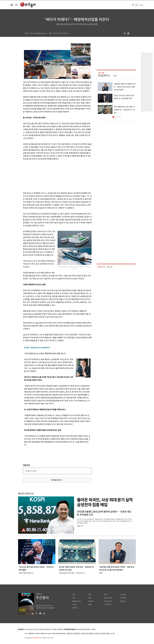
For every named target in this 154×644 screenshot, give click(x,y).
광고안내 (123, 601)
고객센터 (54, 630)
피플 (90, 605)
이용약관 (60, 630)
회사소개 (27, 630)
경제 (90, 595)
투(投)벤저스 (104, 76)
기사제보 (123, 595)
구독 (115, 76)
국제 (90, 598)
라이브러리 (108, 601)
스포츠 (74, 605)
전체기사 (75, 608)
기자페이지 (108, 605)
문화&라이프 (77, 601)
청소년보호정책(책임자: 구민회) (86, 630)
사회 (74, 598)
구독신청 (123, 598)
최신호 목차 (108, 598)
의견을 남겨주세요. (31, 471)
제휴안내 (48, 630)
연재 (106, 595)
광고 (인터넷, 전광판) (38, 630)
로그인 (141, 5)
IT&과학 (91, 601)
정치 (74, 595)
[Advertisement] (52, 176)
